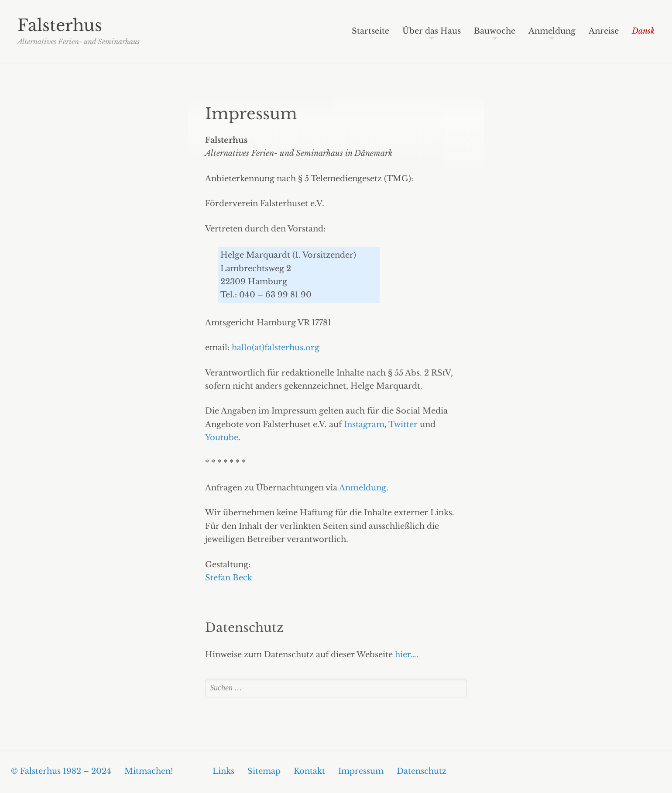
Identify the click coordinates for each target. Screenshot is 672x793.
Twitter (403, 424)
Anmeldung (552, 31)
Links (223, 771)
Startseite (370, 31)
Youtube (222, 438)
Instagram (364, 424)
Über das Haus (432, 31)
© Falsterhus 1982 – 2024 (61, 771)
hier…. (407, 655)
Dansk (643, 31)
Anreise (604, 31)
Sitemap (264, 771)
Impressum (251, 114)
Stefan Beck (229, 578)
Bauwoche (495, 31)
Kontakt (309, 771)
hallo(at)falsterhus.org (276, 348)
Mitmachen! (149, 771)
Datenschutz (422, 771)
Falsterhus (60, 25)
